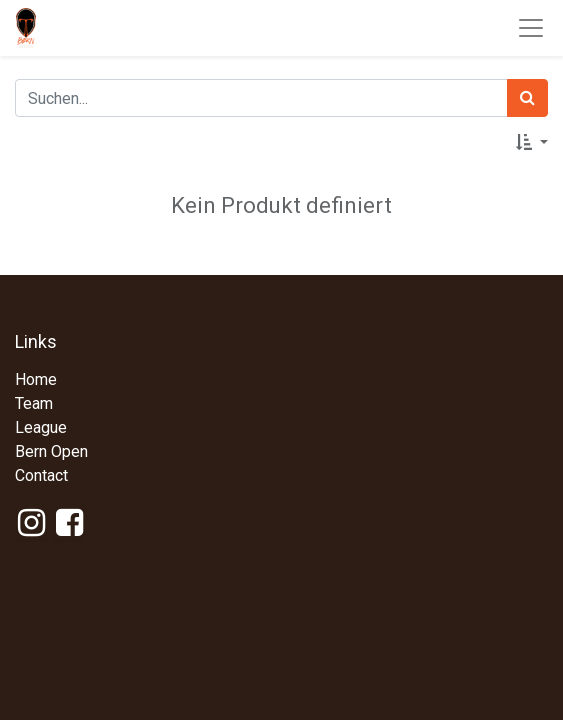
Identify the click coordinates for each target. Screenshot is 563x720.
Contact (41, 475)
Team (34, 403)
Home (36, 379)
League (41, 427)
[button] (532, 143)
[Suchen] (527, 98)
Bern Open (51, 451)
